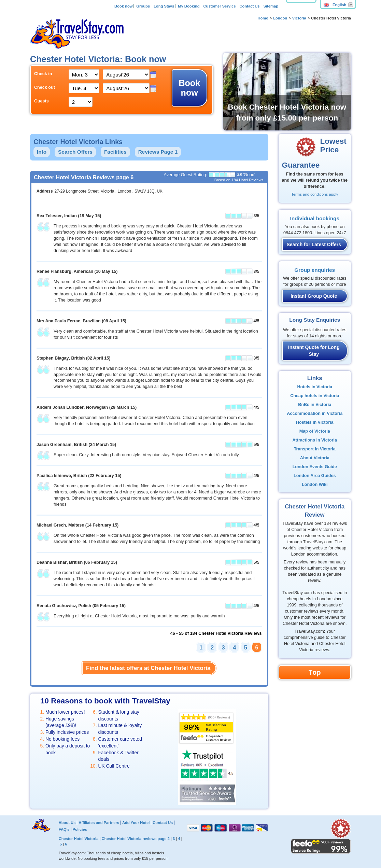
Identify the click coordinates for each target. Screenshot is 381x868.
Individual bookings (315, 218)
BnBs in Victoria (315, 405)
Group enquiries (315, 270)
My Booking (189, 6)
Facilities (115, 152)
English (335, 5)
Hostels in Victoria (315, 422)
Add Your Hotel (136, 823)
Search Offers (75, 152)
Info (42, 152)
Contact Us (250, 6)
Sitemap (271, 6)
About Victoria (315, 458)
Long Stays (164, 6)
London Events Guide (315, 467)
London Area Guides (315, 476)
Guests (41, 101)
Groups (143, 6)
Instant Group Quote (314, 296)
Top (315, 672)
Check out (45, 87)
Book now (123, 6)
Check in (43, 74)
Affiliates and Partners (99, 823)
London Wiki (315, 485)
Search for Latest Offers (314, 244)
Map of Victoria (315, 431)
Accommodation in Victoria (315, 414)
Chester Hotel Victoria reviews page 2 (136, 839)
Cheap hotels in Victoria (315, 396)
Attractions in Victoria (315, 440)
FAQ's (64, 829)
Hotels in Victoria (315, 387)
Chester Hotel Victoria (79, 839)
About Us (67, 823)
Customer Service (219, 6)
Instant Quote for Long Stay (314, 351)
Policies (80, 829)
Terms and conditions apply (315, 194)
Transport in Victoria (315, 449)
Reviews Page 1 (158, 152)
